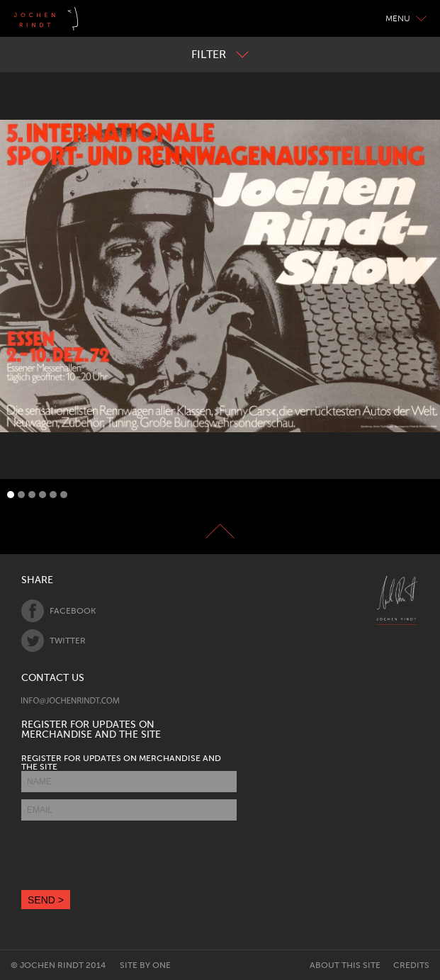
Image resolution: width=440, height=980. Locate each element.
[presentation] (129, 855)
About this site (345, 965)
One (162, 965)
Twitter (53, 641)
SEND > (46, 900)
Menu (406, 18)
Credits (411, 965)
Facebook (58, 611)
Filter (220, 54)
